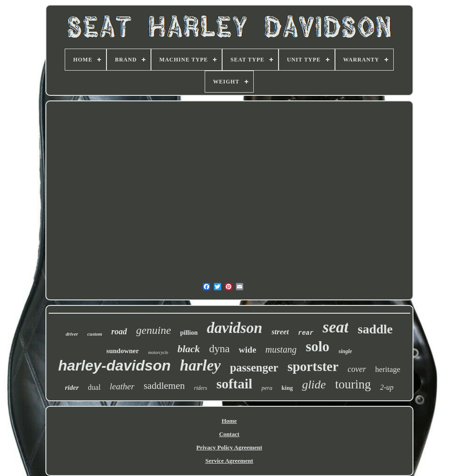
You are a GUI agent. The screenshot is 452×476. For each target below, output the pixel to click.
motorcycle (158, 352)
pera (267, 388)
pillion (189, 333)
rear (306, 333)
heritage (388, 369)
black (189, 349)
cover (357, 369)
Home (229, 421)
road (119, 332)
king (287, 388)
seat (335, 327)
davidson (235, 328)
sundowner (123, 351)
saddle (375, 329)
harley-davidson (114, 365)
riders (201, 388)
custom (95, 334)
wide (247, 350)
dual (95, 387)
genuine (154, 330)
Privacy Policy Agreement (229, 447)
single (345, 351)
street (280, 332)
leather (122, 386)
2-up (387, 387)
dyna (220, 349)
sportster (313, 366)
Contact (229, 434)
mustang (281, 349)
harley (200, 365)
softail (234, 384)
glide (314, 385)
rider (72, 387)
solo (318, 346)
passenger (254, 368)
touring (353, 384)
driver (72, 334)
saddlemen (164, 386)
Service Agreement (229, 461)
